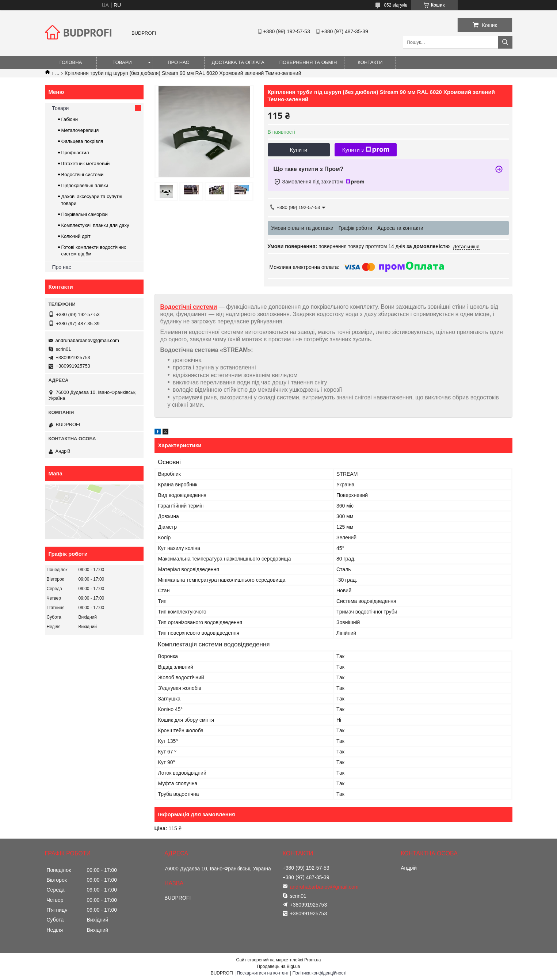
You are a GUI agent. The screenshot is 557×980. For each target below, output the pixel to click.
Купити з (366, 150)
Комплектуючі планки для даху (95, 225)
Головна (71, 62)
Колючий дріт (76, 236)
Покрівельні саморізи (85, 214)
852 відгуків (396, 5)
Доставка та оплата (238, 62)
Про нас (178, 62)
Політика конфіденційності (320, 973)
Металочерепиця (80, 130)
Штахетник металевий (86, 164)
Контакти (370, 62)
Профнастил (75, 153)
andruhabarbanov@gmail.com (87, 340)
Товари (122, 62)
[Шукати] (505, 42)
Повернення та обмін (308, 62)
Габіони (70, 119)
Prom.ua (312, 960)
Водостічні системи (189, 307)
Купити (299, 150)
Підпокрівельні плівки (85, 185)
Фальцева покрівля (82, 141)
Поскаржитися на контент (263, 973)
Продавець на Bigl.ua (278, 966)
